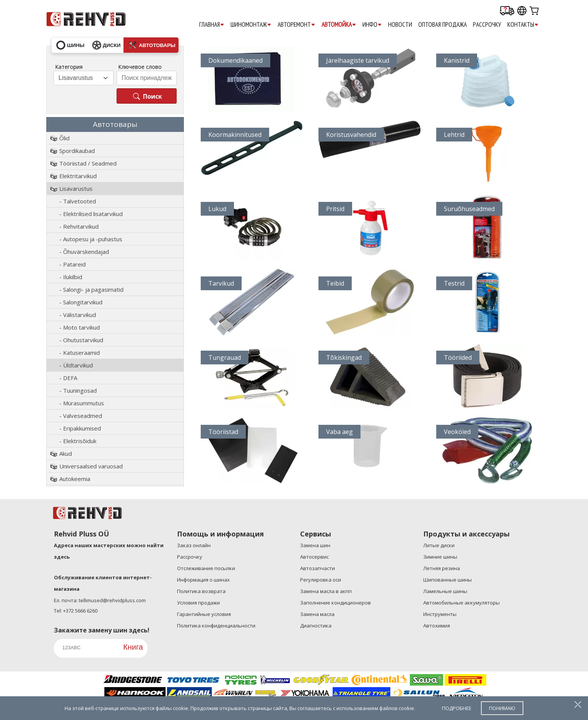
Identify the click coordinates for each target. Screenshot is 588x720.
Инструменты (440, 614)
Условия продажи (198, 603)
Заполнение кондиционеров (335, 603)
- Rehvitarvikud (79, 226)
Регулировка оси (321, 580)
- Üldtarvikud (76, 365)
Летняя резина (442, 568)
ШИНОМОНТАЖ (251, 25)
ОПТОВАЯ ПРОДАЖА (443, 24)
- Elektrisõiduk (78, 441)
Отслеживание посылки (206, 568)
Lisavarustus (76, 189)
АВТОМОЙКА (339, 25)
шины (70, 45)
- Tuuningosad (78, 390)
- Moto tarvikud (80, 327)
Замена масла (317, 614)
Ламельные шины (445, 591)
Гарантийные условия (204, 614)
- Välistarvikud (78, 315)
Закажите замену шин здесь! (102, 630)
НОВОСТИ (400, 24)
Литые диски (439, 545)
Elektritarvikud (78, 176)
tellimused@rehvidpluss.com (112, 600)
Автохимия (437, 626)
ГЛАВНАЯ (212, 25)
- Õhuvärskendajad (84, 252)
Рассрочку (190, 557)
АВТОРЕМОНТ (296, 25)
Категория (69, 67)
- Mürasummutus (82, 403)
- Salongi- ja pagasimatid (91, 289)
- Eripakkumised (80, 428)
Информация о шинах (203, 580)
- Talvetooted (78, 201)
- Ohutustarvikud (81, 340)
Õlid (64, 138)
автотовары (152, 45)
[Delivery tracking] (507, 11)
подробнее (457, 708)
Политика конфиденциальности (216, 626)
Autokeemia (75, 479)
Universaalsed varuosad (91, 466)
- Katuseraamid (80, 353)
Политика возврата (201, 591)
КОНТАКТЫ (523, 25)
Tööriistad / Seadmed (88, 163)
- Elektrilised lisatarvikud (91, 214)
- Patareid (72, 264)
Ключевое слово (140, 67)
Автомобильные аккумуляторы (461, 603)
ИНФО (372, 25)
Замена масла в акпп (326, 591)
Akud (66, 453)
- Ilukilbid (71, 277)
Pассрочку (487, 24)
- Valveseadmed (81, 416)
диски (106, 45)
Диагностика (316, 626)
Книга (133, 647)
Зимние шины (440, 557)
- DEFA (68, 378)
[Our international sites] (522, 11)
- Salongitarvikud (81, 302)
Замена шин (315, 545)
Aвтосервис (314, 557)
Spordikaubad (77, 151)
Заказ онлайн (194, 545)
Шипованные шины (447, 580)
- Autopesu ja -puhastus (91, 239)
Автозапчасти (318, 568)
